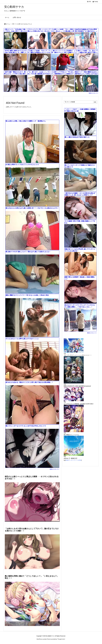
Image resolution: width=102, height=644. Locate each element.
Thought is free (61, 639)
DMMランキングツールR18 (73, 460)
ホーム (8, 24)
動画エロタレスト (94, 93)
